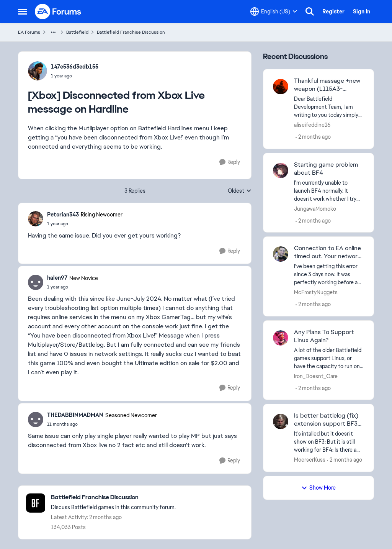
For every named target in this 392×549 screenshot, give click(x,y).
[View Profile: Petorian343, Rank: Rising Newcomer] (36, 219)
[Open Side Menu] (23, 11)
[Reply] (230, 162)
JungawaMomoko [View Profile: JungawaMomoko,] (315, 208)
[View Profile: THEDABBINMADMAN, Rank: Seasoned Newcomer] (36, 420)
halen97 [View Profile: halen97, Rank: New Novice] (57, 278)
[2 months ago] (313, 137)
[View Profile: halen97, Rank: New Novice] (36, 282)
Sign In (362, 11)
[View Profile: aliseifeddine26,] (281, 87)
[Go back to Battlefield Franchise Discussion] (113, 497)
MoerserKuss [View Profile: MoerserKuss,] (310, 460)
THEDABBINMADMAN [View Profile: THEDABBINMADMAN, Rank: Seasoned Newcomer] (75, 415)
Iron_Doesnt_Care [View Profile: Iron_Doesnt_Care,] (316, 376)
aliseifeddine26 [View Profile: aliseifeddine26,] (312, 125)
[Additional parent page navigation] (53, 32)
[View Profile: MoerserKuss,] (281, 421)
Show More (318, 488)
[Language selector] (274, 11)
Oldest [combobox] (240, 191)
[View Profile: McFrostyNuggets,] (281, 254)
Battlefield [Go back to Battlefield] (77, 32)
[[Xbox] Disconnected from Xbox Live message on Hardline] (85, 224)
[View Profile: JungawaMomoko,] (281, 170)
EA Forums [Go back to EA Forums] (29, 32)
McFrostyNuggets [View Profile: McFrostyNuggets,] (316, 292)
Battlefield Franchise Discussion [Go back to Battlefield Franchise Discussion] (131, 32)
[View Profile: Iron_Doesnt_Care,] (281, 338)
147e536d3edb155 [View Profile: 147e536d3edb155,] (75, 67)
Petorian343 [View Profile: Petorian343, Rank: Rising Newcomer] (63, 215)
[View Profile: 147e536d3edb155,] (38, 71)
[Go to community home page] (58, 11)
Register (333, 11)
